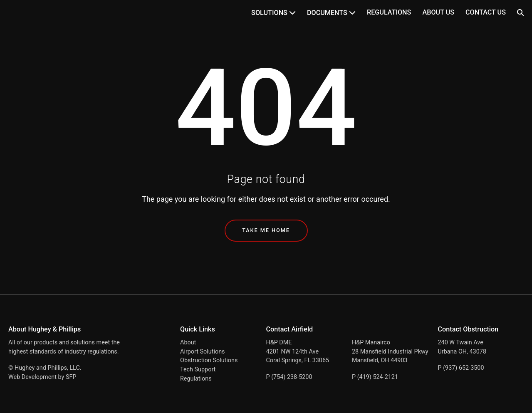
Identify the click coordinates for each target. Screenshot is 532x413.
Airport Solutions (203, 352)
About (188, 343)
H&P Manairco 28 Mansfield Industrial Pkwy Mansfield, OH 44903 (390, 351)
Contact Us (486, 12)
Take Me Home (266, 230)
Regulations (389, 12)
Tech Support (198, 370)
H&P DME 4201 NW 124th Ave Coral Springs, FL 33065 (298, 351)
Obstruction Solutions (209, 360)
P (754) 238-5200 (289, 377)
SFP (71, 377)
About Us (438, 12)
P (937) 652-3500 (461, 368)
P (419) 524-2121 (375, 377)
